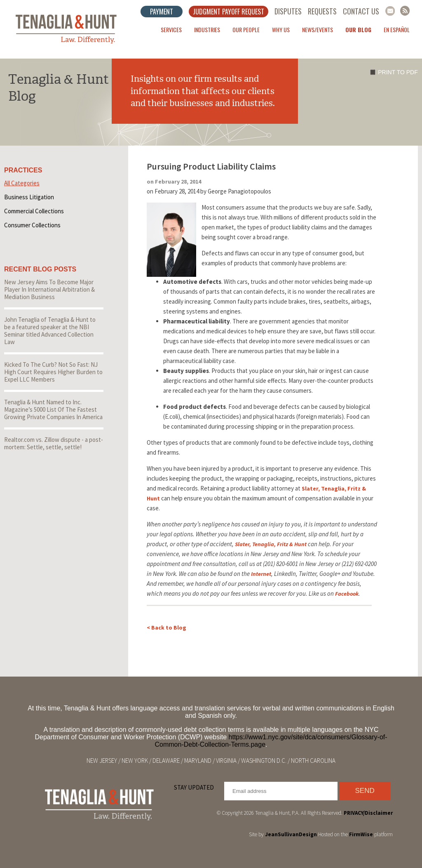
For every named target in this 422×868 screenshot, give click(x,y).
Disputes (288, 11)
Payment (162, 12)
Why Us (281, 29)
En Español (397, 29)
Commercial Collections (34, 211)
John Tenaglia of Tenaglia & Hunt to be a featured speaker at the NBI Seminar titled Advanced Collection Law (50, 331)
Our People (246, 29)
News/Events (318, 29)
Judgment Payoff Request (229, 12)
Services (171, 29)
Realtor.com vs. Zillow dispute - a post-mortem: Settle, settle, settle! (54, 443)
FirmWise (361, 834)
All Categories (22, 183)
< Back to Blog (166, 627)
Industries (207, 29)
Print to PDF (398, 72)
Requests (322, 11)
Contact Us (361, 11)
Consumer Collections (32, 225)
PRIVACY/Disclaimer (368, 813)
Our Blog (358, 29)
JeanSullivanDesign (291, 834)
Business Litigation (29, 197)
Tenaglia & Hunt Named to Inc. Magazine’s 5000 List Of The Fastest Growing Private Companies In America (53, 409)
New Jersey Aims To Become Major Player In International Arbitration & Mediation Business (49, 289)
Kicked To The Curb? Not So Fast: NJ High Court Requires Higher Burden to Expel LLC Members (53, 372)
